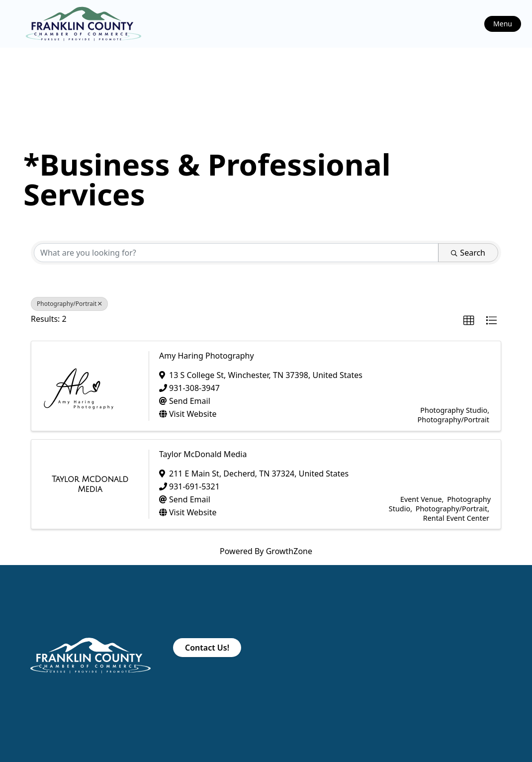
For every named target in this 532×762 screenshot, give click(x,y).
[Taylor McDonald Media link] (90, 484)
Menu (503, 24)
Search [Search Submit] (468, 253)
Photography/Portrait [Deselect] (69, 304)
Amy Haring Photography (207, 356)
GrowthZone (289, 551)
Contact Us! (207, 648)
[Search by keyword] (236, 253)
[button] (469, 321)
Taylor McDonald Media (203, 454)
